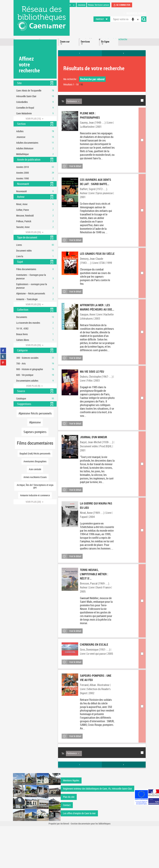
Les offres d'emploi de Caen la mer (79, 855)
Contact (67, 847)
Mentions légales (71, 822)
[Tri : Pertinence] (74, 101)
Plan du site (69, 839)
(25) (35, 232)
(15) (35, 119)
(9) (35, 386)
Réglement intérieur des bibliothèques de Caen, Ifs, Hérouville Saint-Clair (97, 831)
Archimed (65, 865)
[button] (102, 19)
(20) (35, 502)
